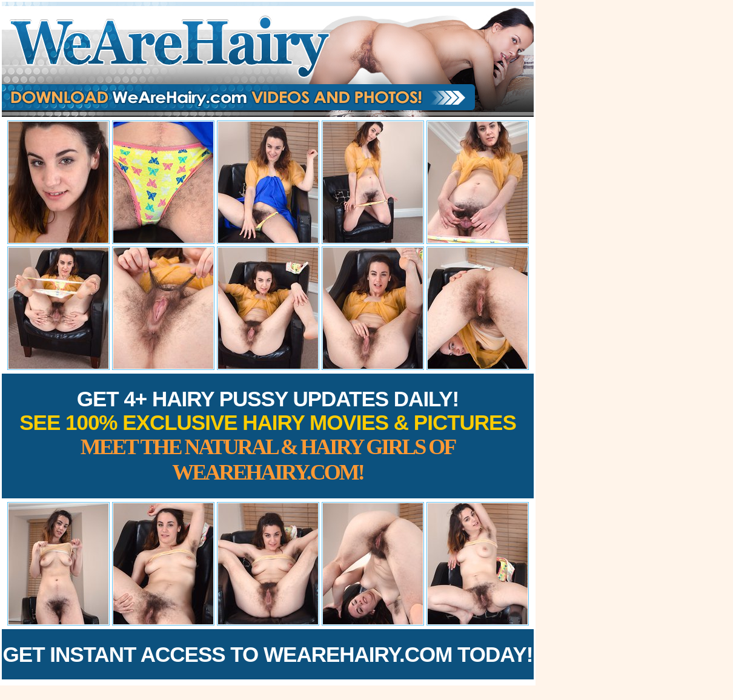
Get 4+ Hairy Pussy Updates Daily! (268, 436)
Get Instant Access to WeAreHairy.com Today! (268, 654)
